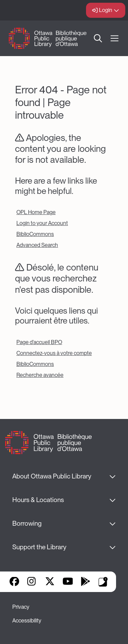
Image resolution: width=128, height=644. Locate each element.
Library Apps (103, 582)
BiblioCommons (35, 234)
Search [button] (98, 38)
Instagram (32, 582)
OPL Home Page (36, 212)
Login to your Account (42, 223)
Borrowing (27, 523)
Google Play (85, 582)
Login (106, 10)
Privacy (21, 607)
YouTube (68, 582)
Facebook (14, 582)
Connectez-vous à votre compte (54, 353)
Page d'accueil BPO (39, 342)
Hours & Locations (38, 500)
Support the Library (39, 547)
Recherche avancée (40, 375)
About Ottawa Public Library (52, 476)
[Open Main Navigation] (115, 38)
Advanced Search (37, 245)
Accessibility (27, 621)
